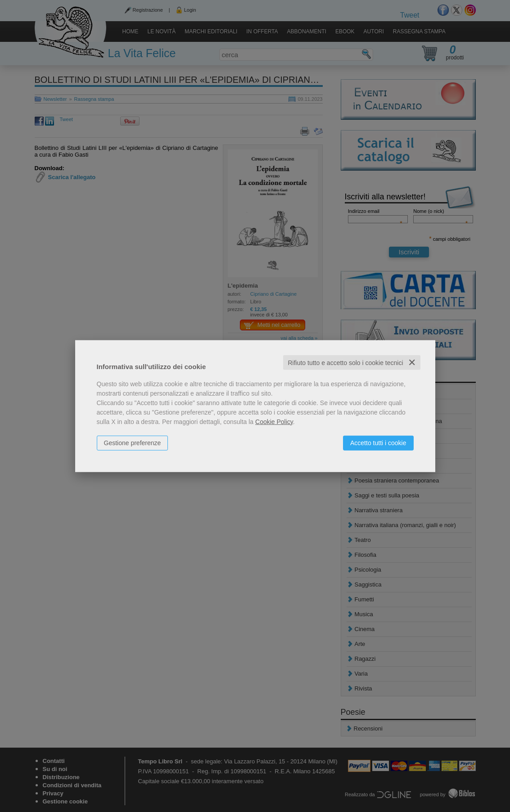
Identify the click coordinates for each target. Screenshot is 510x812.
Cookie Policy (274, 421)
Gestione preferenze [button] (133, 442)
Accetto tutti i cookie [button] (378, 442)
